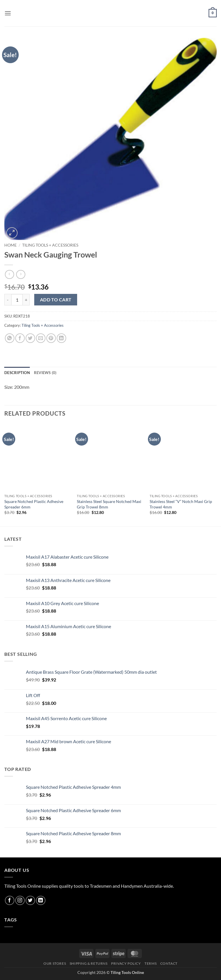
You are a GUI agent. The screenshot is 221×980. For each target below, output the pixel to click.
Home (11, 245)
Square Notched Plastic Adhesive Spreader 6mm (34, 504)
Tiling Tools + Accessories (50, 245)
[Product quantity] (17, 300)
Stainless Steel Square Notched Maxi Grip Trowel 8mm (109, 504)
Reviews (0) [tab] (45, 373)
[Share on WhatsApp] (10, 338)
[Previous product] (21, 274)
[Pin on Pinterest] (51, 338)
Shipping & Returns (89, 963)
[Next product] (9, 274)
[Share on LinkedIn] (61, 338)
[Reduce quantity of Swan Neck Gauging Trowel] (8, 300)
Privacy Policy (126, 963)
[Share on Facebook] (20, 338)
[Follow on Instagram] (20, 901)
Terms (150, 963)
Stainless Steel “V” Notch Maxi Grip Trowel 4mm (181, 504)
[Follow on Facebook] (10, 901)
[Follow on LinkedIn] (41, 901)
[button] (8, 13)
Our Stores (55, 963)
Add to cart (56, 300)
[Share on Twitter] (30, 338)
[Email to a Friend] (41, 338)
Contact (169, 963)
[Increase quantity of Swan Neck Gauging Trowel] (26, 300)
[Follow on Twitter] (30, 901)
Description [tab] (17, 373)
